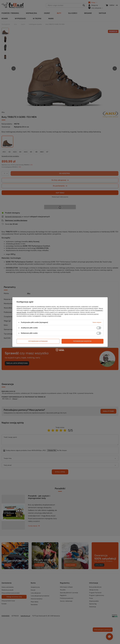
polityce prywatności (37, 310)
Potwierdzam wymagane (38, 341)
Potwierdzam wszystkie (82, 341)
